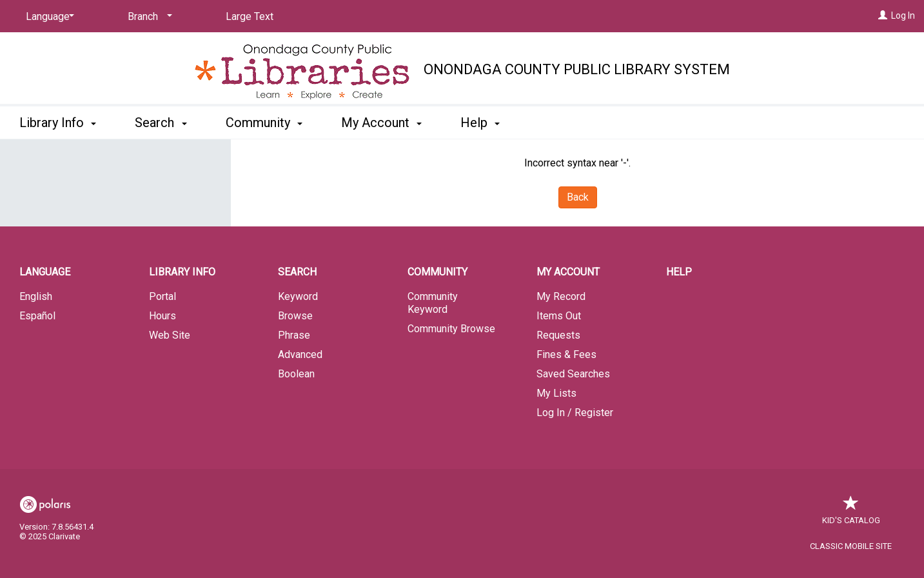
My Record (561, 296)
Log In (903, 15)
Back (578, 197)
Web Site (170, 335)
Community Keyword (433, 303)
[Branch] (148, 17)
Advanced (300, 354)
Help (679, 272)
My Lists (556, 393)
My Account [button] (381, 123)
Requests (558, 335)
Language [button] (45, 272)
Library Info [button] (58, 123)
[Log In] (883, 15)
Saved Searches (573, 374)
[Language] (48, 17)
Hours (162, 316)
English (36, 296)
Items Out (559, 316)
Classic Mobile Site (851, 546)
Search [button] (161, 123)
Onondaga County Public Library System (577, 69)
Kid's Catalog (851, 514)
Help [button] (480, 123)
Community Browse (451, 329)
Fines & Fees (566, 354)
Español (37, 316)
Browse (295, 316)
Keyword (298, 296)
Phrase (294, 335)
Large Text (250, 16)
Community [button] (264, 123)
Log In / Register (575, 413)
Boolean (296, 374)
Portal (162, 296)
